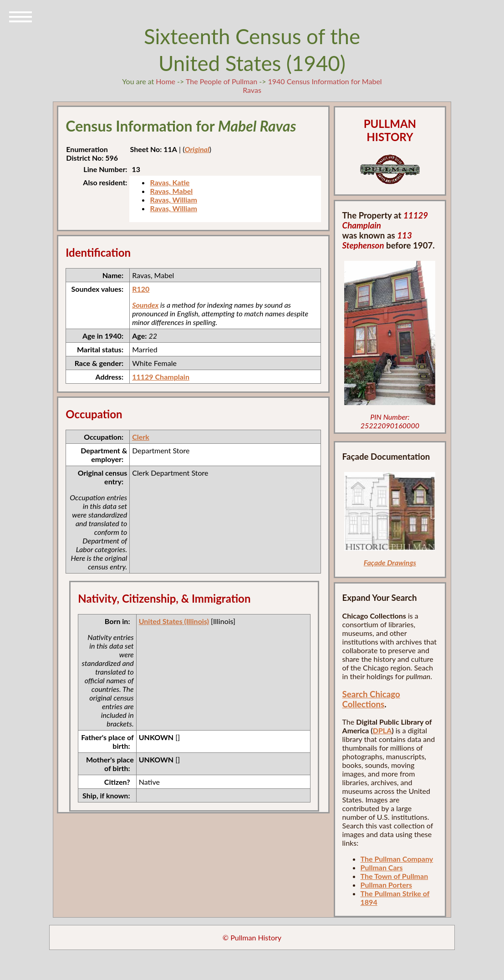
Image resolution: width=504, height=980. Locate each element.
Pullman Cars (382, 867)
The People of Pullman (221, 81)
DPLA (382, 730)
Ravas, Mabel (171, 191)
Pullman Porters (386, 885)
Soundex (145, 305)
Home (165, 81)
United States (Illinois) (174, 621)
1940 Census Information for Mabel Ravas (312, 86)
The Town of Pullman (395, 876)
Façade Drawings (390, 562)
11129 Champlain (161, 377)
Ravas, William (173, 200)
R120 (141, 289)
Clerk (141, 437)
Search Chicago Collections (371, 699)
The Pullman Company (397, 859)
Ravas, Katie (170, 182)
